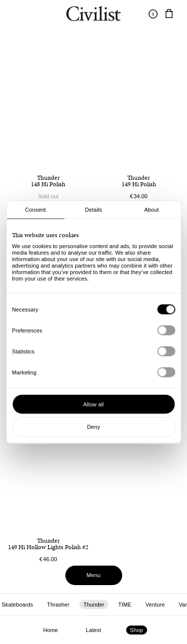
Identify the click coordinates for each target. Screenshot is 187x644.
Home (50, 630)
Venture (155, 605)
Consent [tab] (35, 210)
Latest (93, 630)
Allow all (93, 404)
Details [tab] (93, 210)
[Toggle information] (153, 14)
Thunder (94, 605)
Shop (137, 630)
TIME (125, 605)
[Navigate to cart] (169, 14)
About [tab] (151, 210)
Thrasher (58, 605)
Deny (93, 427)
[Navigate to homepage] (93, 15)
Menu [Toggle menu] (94, 575)
